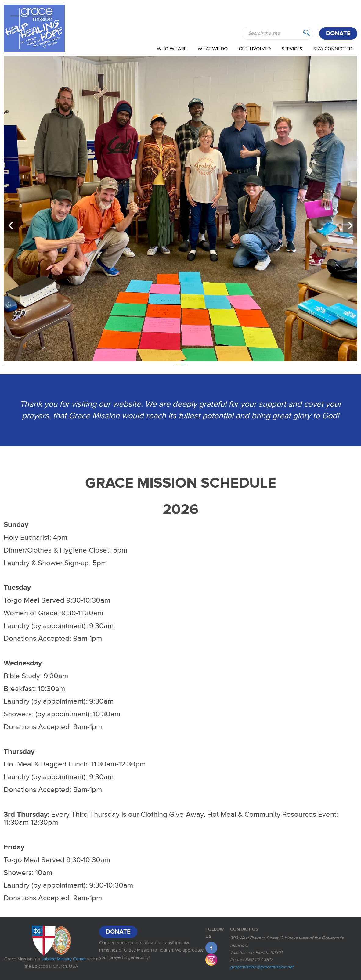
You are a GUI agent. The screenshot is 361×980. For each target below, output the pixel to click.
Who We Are (172, 49)
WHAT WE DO (213, 49)
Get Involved (255, 49)
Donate (338, 34)
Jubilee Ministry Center (64, 959)
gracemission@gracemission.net (262, 967)
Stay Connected (333, 49)
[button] (11, 225)
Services (292, 49)
